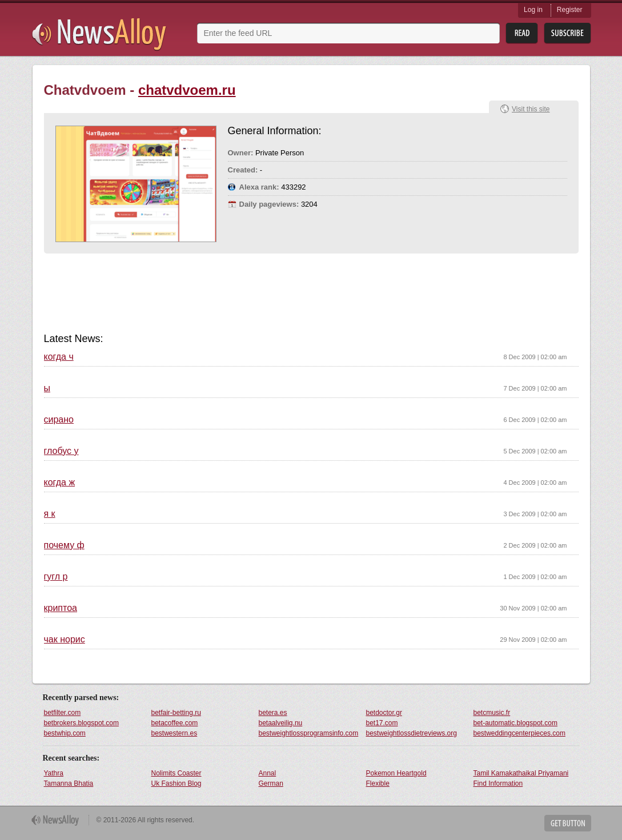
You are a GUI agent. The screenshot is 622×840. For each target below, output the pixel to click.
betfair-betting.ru (176, 713)
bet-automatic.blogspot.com (515, 723)
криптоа (61, 608)
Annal (268, 773)
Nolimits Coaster (176, 773)
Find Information (498, 783)
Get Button (568, 823)
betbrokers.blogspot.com (81, 723)
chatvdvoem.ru (187, 90)
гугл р (56, 577)
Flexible (378, 783)
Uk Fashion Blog (176, 783)
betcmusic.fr (492, 713)
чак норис (65, 640)
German (271, 783)
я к (50, 514)
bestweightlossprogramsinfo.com (309, 733)
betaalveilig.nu (281, 723)
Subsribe (567, 33)
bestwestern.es (174, 733)
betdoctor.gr (384, 713)
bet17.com (382, 723)
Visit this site (531, 109)
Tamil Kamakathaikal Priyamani (521, 773)
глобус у (61, 451)
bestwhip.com (65, 733)
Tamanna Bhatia (69, 783)
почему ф (64, 545)
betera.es (273, 713)
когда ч (59, 357)
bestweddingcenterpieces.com (519, 733)
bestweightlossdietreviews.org (412, 733)
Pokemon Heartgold (396, 773)
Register (570, 10)
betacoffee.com (175, 723)
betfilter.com (63, 713)
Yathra (54, 773)
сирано (59, 420)
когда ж (60, 483)
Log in (533, 10)
